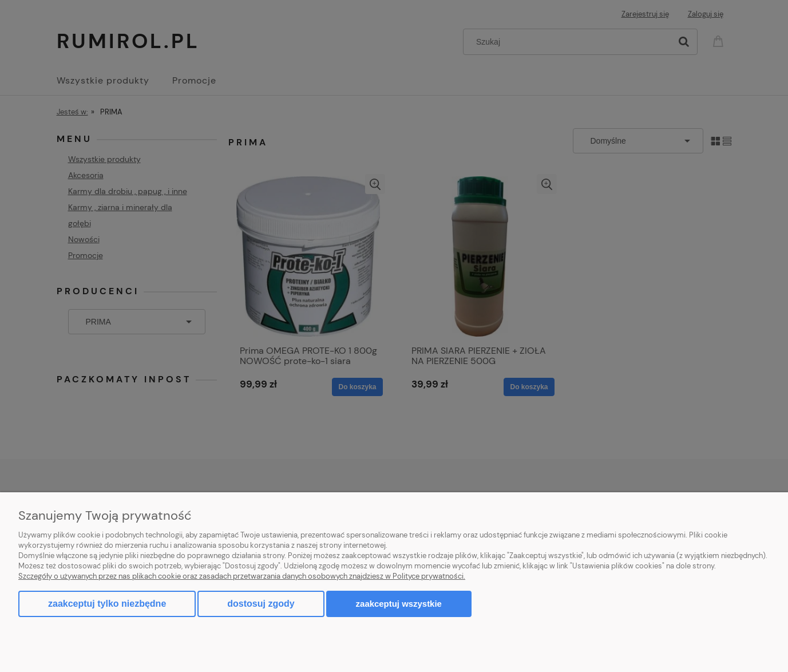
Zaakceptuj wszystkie (399, 604)
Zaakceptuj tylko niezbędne (107, 604)
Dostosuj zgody (261, 604)
